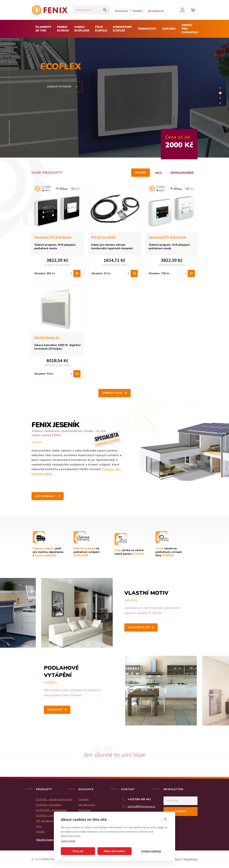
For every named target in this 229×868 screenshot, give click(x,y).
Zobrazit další (112, 393)
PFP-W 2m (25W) (103, 237)
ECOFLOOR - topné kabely (51, 810)
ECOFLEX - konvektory (49, 805)
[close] (165, 819)
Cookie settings (151, 851)
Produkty (84, 799)
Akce (158, 173)
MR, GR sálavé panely (49, 821)
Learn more (68, 841)
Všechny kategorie (48, 840)
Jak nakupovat (156, 11)
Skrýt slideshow (9, 132)
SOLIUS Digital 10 (47, 338)
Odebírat (181, 811)
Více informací (45, 496)
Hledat (105, 10)
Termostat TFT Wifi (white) (167, 237)
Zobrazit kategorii (62, 87)
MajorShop (191, 859)
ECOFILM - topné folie (49, 815)
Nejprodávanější (182, 173)
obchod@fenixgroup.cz (141, 806)
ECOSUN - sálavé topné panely (54, 799)
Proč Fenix (85, 810)
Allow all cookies (115, 851)
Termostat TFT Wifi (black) (53, 237)
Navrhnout (55, 710)
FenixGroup (121, 11)
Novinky (141, 173)
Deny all (78, 851)
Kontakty (138, 11)
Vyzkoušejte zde (139, 627)
